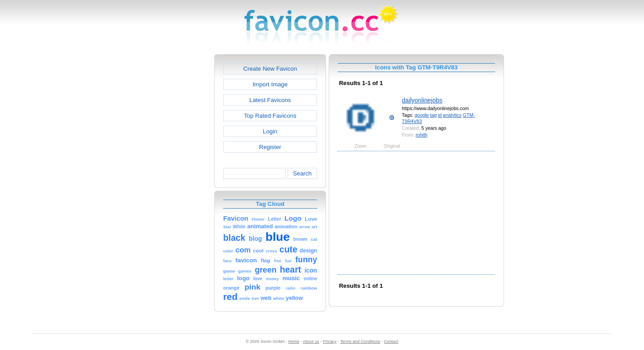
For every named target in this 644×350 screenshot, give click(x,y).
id (440, 115)
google (422, 115)
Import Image (270, 84)
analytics (452, 115)
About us (311, 341)
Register (270, 147)
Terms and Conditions (360, 341)
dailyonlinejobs (422, 100)
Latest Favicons (270, 100)
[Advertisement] (176, 188)
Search (302, 173)
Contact (391, 341)
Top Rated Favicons (270, 116)
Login (270, 131)
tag (434, 115)
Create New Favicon (270, 69)
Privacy (330, 341)
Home (294, 341)
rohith (422, 135)
